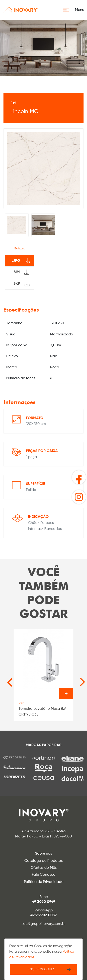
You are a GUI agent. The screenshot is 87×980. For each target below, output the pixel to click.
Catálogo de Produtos (43, 861)
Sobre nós (43, 854)
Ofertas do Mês (44, 868)
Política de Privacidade (44, 882)
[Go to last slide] (5, 680)
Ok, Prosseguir (41, 969)
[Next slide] (75, 680)
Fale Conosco (44, 875)
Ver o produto (66, 694)
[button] (75, 10)
